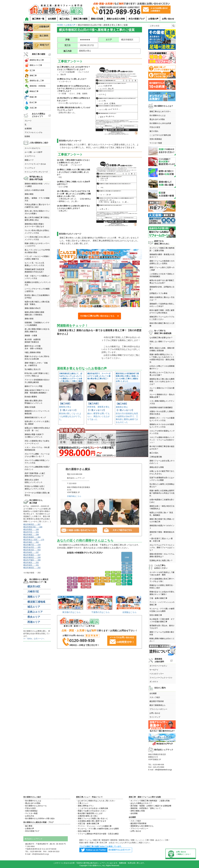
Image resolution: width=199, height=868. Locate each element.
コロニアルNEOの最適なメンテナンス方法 (162, 432)
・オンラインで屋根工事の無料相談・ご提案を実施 (149, 801)
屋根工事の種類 (80, 19)
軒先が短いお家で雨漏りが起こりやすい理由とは (37, 375)
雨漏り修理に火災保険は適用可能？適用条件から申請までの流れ (162, 493)
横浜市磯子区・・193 (32, 545)
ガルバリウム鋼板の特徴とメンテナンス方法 (37, 462)
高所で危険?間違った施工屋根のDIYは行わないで (35, 475)
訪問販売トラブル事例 (158, 293)
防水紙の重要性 (31, 397)
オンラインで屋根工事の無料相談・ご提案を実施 (162, 249)
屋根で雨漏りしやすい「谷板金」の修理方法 (36, 364)
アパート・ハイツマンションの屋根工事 (162, 603)
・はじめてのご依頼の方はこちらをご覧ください (96, 801)
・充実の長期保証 (30, 811)
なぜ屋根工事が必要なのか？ (161, 338)
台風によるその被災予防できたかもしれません (162, 472)
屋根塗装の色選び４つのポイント (162, 527)
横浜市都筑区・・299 (32, 557)
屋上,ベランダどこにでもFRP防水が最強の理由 (37, 251)
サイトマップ (155, 717)
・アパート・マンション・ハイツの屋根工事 (94, 826)
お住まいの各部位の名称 (34, 190)
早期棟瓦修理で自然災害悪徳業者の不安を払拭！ (34, 271)
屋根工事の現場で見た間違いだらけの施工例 (162, 520)
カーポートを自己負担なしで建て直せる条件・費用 (162, 574)
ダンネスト (154, 682)
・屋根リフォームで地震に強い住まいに (92, 818)
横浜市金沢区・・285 (32, 547)
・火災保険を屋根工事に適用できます (91, 821)
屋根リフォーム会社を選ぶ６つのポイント (162, 462)
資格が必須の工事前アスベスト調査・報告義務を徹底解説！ (37, 391)
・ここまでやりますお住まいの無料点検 (92, 808)
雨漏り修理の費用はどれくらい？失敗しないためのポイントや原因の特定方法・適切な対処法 (162, 358)
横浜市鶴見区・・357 (32, 524)
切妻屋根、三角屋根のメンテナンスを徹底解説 (37, 324)
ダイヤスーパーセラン (158, 666)
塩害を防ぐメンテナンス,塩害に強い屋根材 (37, 423)
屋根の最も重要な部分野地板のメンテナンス (34, 402)
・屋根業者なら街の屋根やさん (141, 826)
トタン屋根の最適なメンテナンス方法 (162, 402)
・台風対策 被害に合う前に (87, 816)
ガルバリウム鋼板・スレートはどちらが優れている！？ (37, 455)
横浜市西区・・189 (31, 529)
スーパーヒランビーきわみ (35, 164)
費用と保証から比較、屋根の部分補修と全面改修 (162, 349)
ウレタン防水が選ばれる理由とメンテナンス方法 (37, 232)
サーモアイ (154, 670)
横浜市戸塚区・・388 (32, 560)
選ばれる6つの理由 (157, 119)
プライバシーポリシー (158, 709)
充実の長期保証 (156, 139)
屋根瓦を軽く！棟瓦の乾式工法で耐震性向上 (162, 507)
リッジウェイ (30, 168)
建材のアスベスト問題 (34, 386)
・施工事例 (28, 826)
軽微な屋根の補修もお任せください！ (162, 640)
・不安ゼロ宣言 (30, 808)
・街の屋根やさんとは (32, 801)
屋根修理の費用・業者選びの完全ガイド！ (162, 256)
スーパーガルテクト (33, 148)
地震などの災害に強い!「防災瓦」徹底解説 (161, 514)
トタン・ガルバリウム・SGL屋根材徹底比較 (37, 449)
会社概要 (52, 19)
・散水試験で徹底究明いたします (89, 813)
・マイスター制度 (30, 813)
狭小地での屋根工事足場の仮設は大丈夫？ (162, 448)
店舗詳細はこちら (74, 496)
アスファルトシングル (34, 132)
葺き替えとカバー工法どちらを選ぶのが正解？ (162, 374)
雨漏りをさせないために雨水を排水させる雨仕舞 (37, 358)
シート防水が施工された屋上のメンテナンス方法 (37, 238)
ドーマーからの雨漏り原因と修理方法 (37, 494)
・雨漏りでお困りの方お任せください (91, 811)
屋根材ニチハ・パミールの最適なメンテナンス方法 (162, 419)
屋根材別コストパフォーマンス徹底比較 (37, 412)
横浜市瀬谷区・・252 (32, 568)
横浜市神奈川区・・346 (33, 527)
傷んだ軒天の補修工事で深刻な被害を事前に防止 (37, 219)
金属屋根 (28, 128)
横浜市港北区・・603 (32, 550)
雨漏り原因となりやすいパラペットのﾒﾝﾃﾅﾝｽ (37, 245)
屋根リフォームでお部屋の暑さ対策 (162, 633)
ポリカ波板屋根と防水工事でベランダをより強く (162, 580)
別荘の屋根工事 (156, 615)
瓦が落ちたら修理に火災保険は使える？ (162, 485)
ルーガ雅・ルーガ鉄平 (34, 152)
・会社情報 (133, 813)
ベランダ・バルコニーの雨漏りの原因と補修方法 (37, 258)
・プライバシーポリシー (138, 828)
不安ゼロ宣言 (155, 127)
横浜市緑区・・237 (31, 552)
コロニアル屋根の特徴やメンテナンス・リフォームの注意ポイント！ (162, 440)
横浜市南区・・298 (31, 535)
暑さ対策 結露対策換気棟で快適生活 (33, 341)
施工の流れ (65, 19)
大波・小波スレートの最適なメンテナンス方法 (37, 277)
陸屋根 (27, 136)
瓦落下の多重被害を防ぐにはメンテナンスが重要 (162, 479)
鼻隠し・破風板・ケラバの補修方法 (37, 199)
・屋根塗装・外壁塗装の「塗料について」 (146, 808)
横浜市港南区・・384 (32, 537)
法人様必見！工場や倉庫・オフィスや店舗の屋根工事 (162, 620)
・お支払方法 (29, 816)
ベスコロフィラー (157, 674)
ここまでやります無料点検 (160, 135)
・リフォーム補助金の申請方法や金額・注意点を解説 (97, 834)
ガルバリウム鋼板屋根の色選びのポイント (37, 468)
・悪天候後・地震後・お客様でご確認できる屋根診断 (150, 806)
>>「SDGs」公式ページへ (34, 639)
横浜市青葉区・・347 (32, 555)
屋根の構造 (29, 194)
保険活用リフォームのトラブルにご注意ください (162, 318)
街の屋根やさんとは (157, 115)
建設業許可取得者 (157, 701)
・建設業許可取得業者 (138, 823)
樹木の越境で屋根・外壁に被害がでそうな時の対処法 (162, 311)
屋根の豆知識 (97, 19)
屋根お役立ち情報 (157, 467)
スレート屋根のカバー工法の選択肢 (162, 389)
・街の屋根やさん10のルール (35, 806)
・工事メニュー (82, 803)
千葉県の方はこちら (101, 612)
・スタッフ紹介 (135, 821)
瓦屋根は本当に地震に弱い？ (161, 560)
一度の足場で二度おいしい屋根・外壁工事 (161, 540)
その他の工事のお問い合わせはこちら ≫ (99, 316)
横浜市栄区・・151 (31, 565)
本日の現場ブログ (137, 19)
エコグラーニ (30, 156)
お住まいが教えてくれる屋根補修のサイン (162, 367)
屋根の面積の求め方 (33, 308)
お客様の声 (153, 19)
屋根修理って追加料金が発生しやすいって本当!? (162, 305)
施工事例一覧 (38, 19)
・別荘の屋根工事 (83, 831)
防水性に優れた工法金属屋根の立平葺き (37, 296)
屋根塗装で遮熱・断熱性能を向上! (162, 533)
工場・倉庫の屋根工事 (158, 598)
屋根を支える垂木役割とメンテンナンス (34, 481)
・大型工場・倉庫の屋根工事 (88, 824)
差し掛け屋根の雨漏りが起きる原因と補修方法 (37, 330)
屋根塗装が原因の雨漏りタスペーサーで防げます (34, 225)
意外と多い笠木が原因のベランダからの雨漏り (37, 212)
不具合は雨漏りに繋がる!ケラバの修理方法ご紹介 (37, 206)
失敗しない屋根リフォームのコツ (162, 343)
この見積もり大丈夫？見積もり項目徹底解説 (162, 275)
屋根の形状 (29, 319)
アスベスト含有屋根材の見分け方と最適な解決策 (37, 381)
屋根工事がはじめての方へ (160, 111)
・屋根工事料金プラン (85, 806)
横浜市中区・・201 (31, 532)
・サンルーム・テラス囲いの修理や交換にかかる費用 (97, 829)
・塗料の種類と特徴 (137, 811)
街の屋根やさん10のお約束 (160, 123)
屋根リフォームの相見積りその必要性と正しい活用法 (162, 262)
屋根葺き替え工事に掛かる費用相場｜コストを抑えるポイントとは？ (162, 382)
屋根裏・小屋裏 (31, 336)
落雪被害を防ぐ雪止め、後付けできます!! (162, 627)
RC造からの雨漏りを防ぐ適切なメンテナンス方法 (35, 488)
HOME (60, 25)
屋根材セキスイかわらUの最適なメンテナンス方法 (162, 426)
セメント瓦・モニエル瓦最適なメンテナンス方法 (34, 264)
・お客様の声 (29, 828)
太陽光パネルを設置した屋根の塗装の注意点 (162, 413)
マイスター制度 (156, 143)
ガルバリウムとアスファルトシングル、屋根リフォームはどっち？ (162, 547)
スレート (28, 121)
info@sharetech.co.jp (163, 770)
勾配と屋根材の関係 (33, 352)
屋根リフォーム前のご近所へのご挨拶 (162, 269)
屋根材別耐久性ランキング (35, 417)
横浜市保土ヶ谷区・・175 (34, 540)
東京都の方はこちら (71, 612)
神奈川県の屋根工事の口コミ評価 (162, 324)
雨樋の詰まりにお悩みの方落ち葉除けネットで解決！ (162, 593)
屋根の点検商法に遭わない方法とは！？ (162, 299)
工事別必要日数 (156, 457)
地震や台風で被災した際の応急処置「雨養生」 (37, 303)
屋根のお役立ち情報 (116, 19)
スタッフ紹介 (155, 697)
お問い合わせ (168, 19)
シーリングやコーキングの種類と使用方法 (37, 290)
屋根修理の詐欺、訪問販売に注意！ (162, 288)
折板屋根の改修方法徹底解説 (161, 407)
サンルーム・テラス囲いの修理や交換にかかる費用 (162, 610)
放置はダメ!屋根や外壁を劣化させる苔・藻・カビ (37, 429)
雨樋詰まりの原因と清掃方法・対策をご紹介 (162, 587)
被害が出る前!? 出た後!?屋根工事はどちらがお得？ (162, 282)
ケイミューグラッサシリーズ (36, 172)
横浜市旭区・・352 (31, 542)
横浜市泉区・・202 (31, 562)
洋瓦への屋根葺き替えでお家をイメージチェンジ (37, 442)
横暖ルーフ (29, 160)
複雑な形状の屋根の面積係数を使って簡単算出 (34, 313)
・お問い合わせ (135, 831)
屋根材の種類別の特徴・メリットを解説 (37, 185)
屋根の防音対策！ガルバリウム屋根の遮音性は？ (162, 555)
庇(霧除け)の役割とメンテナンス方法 (38, 284)
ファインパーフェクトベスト (161, 678)
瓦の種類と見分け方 (33, 369)
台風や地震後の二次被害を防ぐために (162, 501)
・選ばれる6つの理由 (32, 803)
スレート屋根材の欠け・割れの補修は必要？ (162, 396)
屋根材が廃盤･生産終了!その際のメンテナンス (34, 436)
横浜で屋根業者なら (157, 705)
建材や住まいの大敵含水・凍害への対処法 (34, 347)
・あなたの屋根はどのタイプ (140, 803)
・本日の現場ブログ (31, 831)
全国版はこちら (129, 612)
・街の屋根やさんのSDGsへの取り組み (39, 818)
